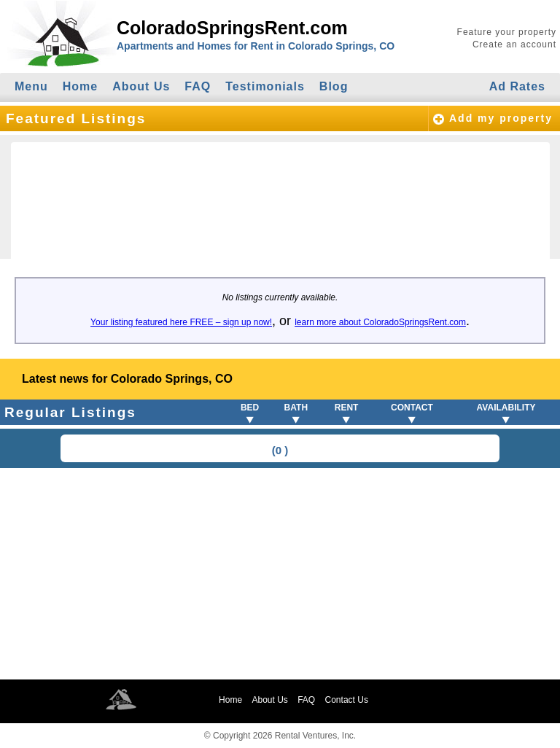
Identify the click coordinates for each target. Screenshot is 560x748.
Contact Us (347, 700)
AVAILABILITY (506, 408)
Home (80, 86)
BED (250, 408)
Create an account (514, 44)
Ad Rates (517, 86)
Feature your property (507, 32)
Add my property (501, 118)
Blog (334, 86)
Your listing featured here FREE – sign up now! (181, 322)
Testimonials (265, 86)
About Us (141, 86)
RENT (347, 408)
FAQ (198, 86)
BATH (296, 408)
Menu (31, 86)
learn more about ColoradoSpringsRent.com (380, 322)
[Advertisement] (280, 574)
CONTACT (412, 408)
